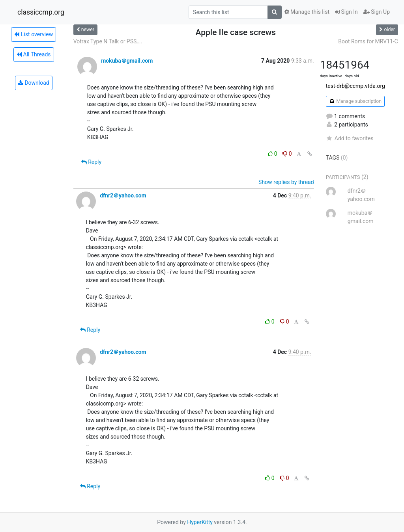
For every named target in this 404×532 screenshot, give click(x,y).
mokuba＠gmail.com (127, 61)
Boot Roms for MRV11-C (368, 41)
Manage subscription (355, 101)
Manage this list (307, 12)
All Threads (34, 54)
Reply (91, 162)
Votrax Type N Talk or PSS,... (108, 41)
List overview (34, 34)
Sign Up (377, 12)
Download (34, 83)
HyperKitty (200, 522)
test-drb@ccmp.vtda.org (355, 86)
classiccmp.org (41, 12)
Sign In (346, 12)
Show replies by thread (286, 182)
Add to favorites (350, 138)
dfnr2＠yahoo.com (123, 195)
